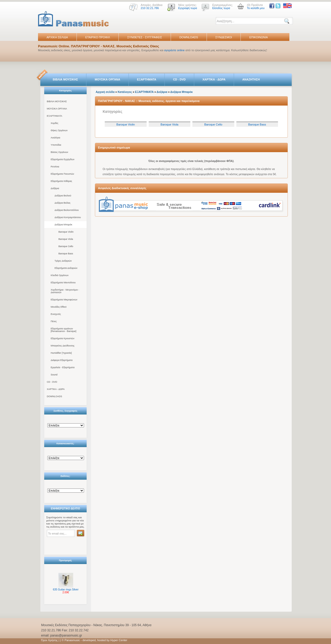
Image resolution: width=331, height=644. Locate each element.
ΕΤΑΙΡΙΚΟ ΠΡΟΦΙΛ (98, 37)
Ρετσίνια (55, 167)
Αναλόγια (55, 138)
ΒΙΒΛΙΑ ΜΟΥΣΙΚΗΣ (65, 79)
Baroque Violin (66, 232)
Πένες (54, 321)
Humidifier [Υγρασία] (61, 353)
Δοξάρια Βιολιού (63, 196)
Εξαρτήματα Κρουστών (63, 338)
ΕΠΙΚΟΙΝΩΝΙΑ (258, 37)
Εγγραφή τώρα (188, 8)
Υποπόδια (56, 145)
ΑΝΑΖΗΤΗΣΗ (251, 79)
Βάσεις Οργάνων (59, 152)
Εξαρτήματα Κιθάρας (61, 181)
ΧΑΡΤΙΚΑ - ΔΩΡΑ (214, 79)
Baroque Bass (66, 254)
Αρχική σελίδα (105, 92)
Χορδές (55, 123)
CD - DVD (179, 79)
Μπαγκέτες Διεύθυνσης (63, 346)
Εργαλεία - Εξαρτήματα (63, 367)
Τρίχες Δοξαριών (63, 261)
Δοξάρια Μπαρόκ (63, 225)
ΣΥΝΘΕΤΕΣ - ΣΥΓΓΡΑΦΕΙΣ (145, 37)
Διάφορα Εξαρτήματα (62, 360)
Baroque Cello (66, 246)
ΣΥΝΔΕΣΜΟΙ (224, 37)
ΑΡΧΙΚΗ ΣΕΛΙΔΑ (57, 37)
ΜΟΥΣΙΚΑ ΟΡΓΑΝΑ (107, 79)
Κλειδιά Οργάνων (60, 275)
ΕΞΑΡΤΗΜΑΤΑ (147, 79)
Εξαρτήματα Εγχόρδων (63, 159)
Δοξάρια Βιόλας (63, 203)
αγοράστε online (174, 50)
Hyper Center (119, 640)
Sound (54, 375)
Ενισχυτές (56, 314)
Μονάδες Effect (59, 307)
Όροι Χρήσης (49, 640)
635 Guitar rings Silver (66, 590)
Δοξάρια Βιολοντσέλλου (67, 210)
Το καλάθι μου (256, 8)
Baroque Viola (66, 239)
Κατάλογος (125, 92)
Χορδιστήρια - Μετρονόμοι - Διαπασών (65, 291)
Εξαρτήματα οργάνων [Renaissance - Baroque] (63, 330)
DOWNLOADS (189, 37)
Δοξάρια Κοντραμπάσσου (68, 217)
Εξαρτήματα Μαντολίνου (63, 283)
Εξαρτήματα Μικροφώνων (64, 300)
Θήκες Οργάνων (59, 130)
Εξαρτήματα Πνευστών (62, 174)
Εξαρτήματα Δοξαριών (66, 268)
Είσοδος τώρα (221, 8)
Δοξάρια (55, 188)
